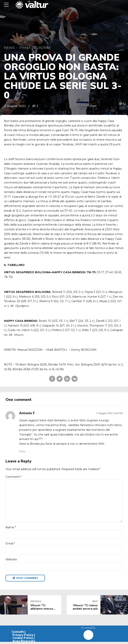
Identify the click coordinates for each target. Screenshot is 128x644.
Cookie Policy (23, 640)
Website (11, 561)
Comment (14, 477)
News (9, 48)
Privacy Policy (23, 637)
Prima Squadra (34, 48)
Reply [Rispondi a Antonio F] (22, 451)
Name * (11, 529)
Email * (10, 545)
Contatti (18, 634)
